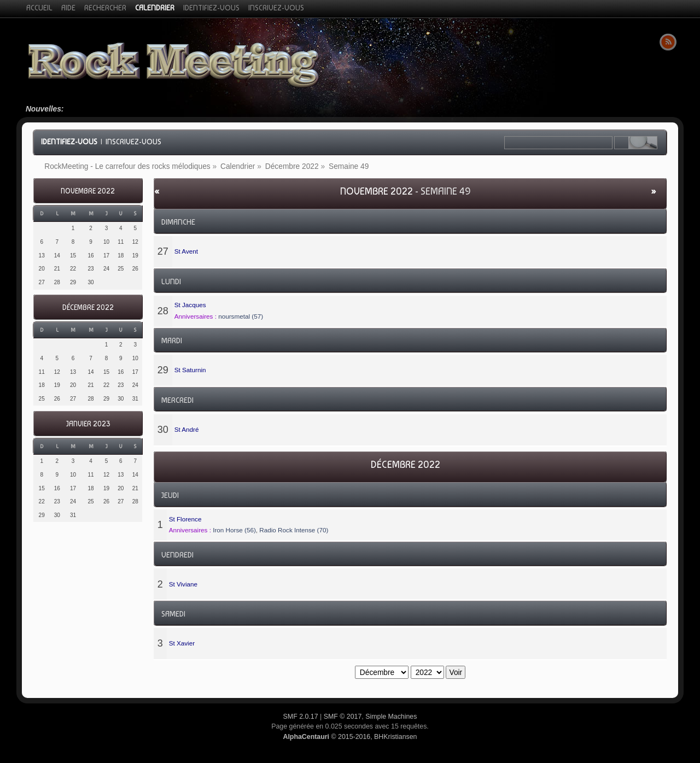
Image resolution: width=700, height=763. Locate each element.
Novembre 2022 (88, 191)
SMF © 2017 (343, 717)
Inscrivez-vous (133, 142)
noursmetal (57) (241, 316)
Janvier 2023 (88, 424)
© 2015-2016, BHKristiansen (350, 737)
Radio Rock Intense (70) (294, 530)
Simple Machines (391, 717)
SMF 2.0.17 (301, 717)
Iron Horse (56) (234, 530)
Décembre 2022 (88, 307)
